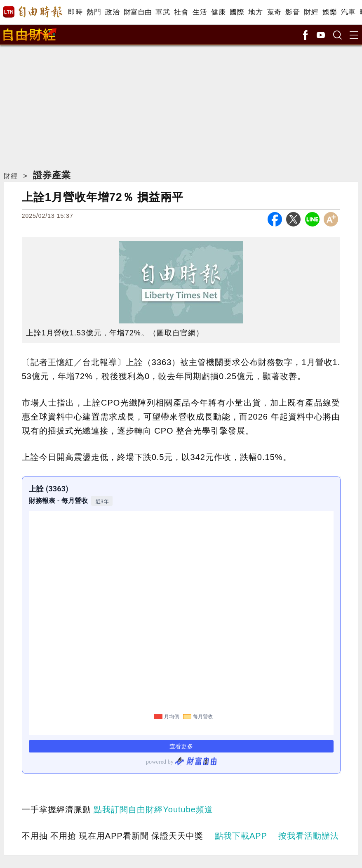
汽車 (348, 12)
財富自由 (138, 12)
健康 (218, 12)
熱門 (94, 12)
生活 (200, 12)
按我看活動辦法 (309, 836)
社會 (181, 12)
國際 (237, 12)
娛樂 (330, 12)
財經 (311, 12)
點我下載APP (241, 836)
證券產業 (52, 175)
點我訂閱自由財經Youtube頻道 (153, 809)
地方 (255, 12)
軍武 (163, 12)
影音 (293, 12)
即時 (75, 12)
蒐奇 (274, 12)
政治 (112, 12)
